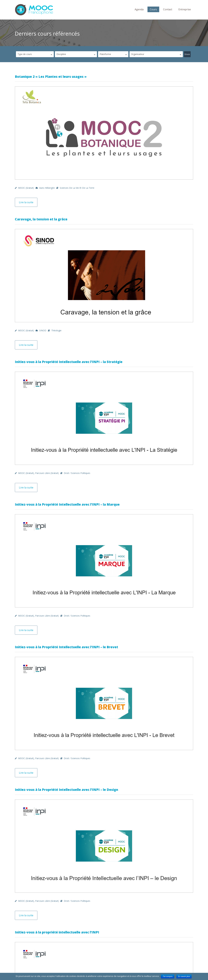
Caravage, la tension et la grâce (41, 219)
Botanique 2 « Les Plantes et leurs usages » (51, 77)
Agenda (139, 9)
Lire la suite (26, 202)
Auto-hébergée (47, 188)
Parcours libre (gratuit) (47, 473)
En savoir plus (184, 976)
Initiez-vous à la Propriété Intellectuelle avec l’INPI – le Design (66, 790)
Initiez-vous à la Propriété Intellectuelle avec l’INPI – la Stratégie (69, 362)
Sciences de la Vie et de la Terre (77, 188)
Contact (168, 9)
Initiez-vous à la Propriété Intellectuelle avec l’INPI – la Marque (67, 504)
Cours (153, 9)
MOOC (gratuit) (26, 188)
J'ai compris (168, 976)
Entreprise (185, 9)
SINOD (43, 330)
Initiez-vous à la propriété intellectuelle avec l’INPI (57, 932)
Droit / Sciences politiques (77, 473)
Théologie (56, 330)
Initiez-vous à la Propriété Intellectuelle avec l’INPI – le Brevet (66, 647)
